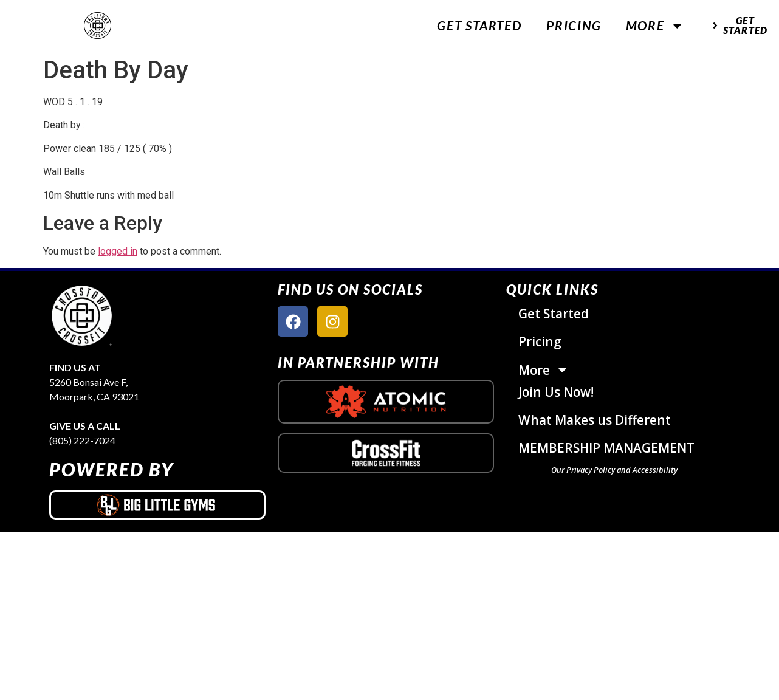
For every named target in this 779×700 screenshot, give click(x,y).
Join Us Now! (556, 392)
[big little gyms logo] (157, 505)
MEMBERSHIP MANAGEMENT (606, 448)
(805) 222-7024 (82, 440)
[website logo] (98, 26)
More (655, 26)
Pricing (574, 25)
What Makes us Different (595, 420)
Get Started (479, 25)
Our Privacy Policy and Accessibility (614, 470)
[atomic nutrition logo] (386, 402)
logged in (118, 251)
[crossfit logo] (386, 453)
